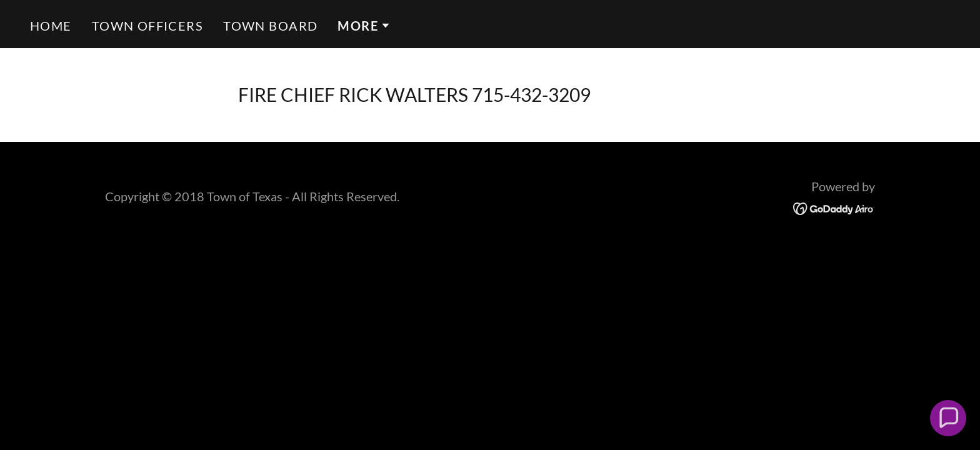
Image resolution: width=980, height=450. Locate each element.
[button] (364, 26)
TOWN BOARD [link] (270, 26)
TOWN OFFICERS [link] (147, 26)
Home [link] (51, 26)
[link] (834, 207)
